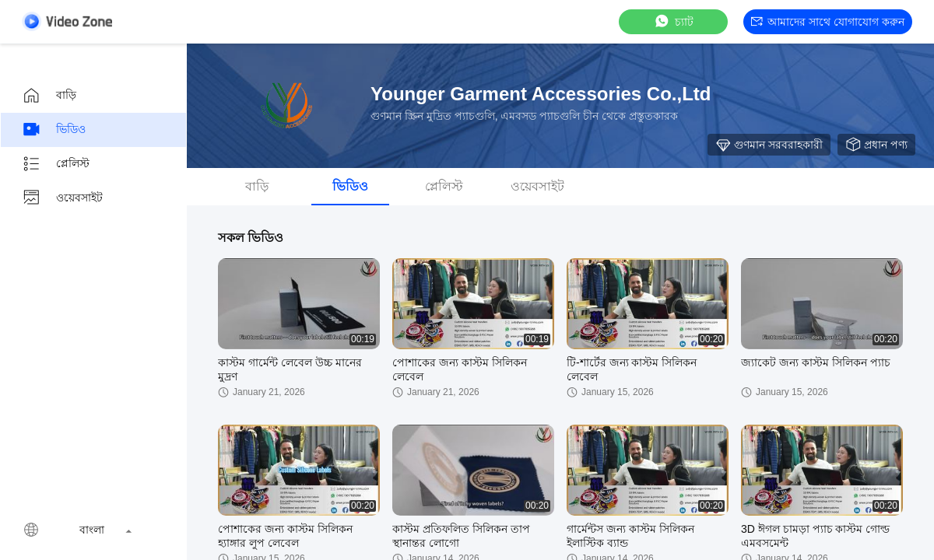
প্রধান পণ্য (876, 145)
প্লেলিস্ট (56, 164)
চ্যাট (673, 21)
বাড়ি (49, 96)
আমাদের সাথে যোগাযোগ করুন (828, 22)
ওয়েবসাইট (62, 198)
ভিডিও (54, 130)
